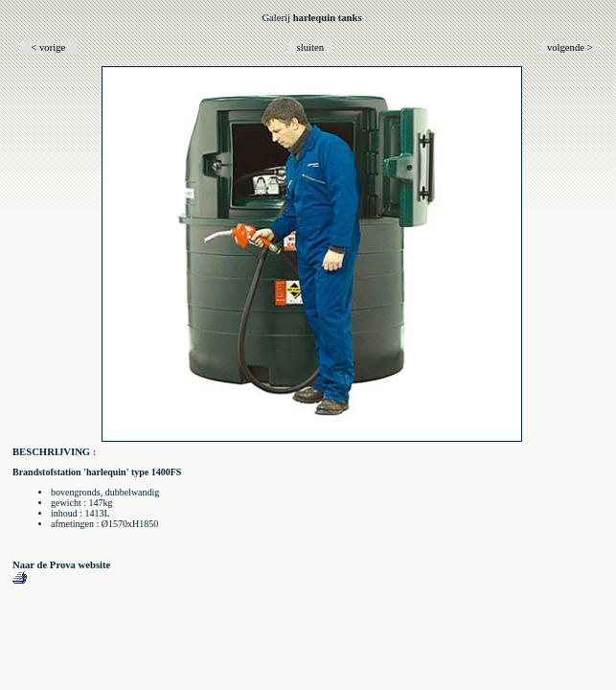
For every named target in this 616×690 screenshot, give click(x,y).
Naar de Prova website (61, 565)
